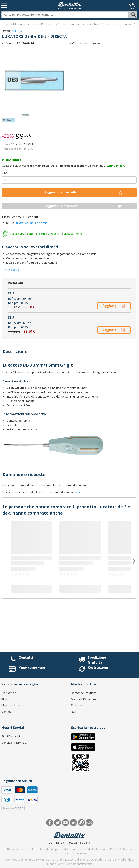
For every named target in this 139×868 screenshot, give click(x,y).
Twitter (58, 823)
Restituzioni (98, 667)
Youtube (66, 823)
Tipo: (5, 173)
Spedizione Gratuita (97, 660)
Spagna (85, 843)
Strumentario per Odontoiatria (78, 24)
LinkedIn (73, 823)
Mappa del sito (11, 705)
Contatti (26, 657)
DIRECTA (16, 31)
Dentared (81, 823)
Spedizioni (78, 705)
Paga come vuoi (32, 667)
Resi (74, 712)
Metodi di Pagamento (85, 699)
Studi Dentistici (11, 736)
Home (6, 24)
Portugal (72, 843)
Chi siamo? (8, 693)
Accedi (79, 492)
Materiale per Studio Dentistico (34, 24)
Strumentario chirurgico (118, 24)
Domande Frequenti (84, 693)
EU (51, 843)
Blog (4, 699)
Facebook (50, 823)
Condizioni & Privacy (14, 743)
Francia (59, 843)
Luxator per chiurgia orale (31, 223)
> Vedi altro (12, 270)
